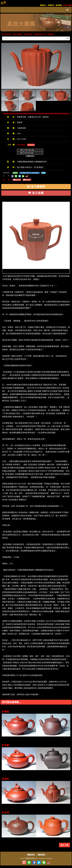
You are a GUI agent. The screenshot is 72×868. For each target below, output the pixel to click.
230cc (43, 173)
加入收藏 (36, 193)
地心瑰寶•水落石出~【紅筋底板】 (31, 167)
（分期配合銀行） (30, 156)
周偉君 (20, 122)
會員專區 (59, 5)
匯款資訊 (41, 855)
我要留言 (51, 5)
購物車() (43, 5)
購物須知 (27, 180)
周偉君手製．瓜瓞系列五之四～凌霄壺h (39, 34)
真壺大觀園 (17, 34)
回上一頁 (64, 845)
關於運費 (17, 180)
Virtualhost (49, 858)
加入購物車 (36, 187)
